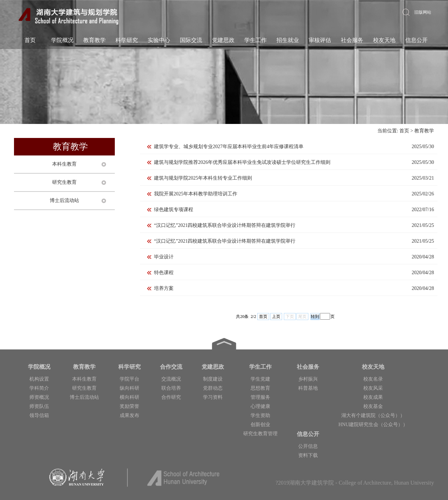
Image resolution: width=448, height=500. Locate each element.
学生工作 (255, 40)
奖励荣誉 (129, 406)
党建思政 (223, 40)
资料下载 (308, 455)
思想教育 (260, 388)
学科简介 (39, 388)
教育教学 (94, 40)
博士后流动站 (64, 200)
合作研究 (171, 397)
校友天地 (384, 40)
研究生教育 (64, 182)
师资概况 (39, 397)
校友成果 (373, 397)
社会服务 (352, 40)
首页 (30, 40)
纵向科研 (129, 388)
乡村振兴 (308, 379)
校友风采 (373, 388)
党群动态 (213, 388)
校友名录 (373, 379)
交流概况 (171, 379)
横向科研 (129, 397)
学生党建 (260, 379)
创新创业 (260, 425)
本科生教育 (64, 164)
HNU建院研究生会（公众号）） (373, 425)
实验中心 (159, 40)
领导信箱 (39, 415)
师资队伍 (39, 406)
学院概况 (62, 40)
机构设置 (39, 379)
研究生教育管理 (260, 434)
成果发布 (129, 415)
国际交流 (191, 40)
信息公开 (416, 40)
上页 (276, 317)
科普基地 (308, 388)
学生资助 (260, 415)
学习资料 (213, 397)
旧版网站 (423, 12)
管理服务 (260, 397)
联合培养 (171, 388)
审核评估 (320, 40)
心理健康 (260, 406)
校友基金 (373, 406)
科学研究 (126, 40)
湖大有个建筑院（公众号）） (373, 415)
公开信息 (308, 446)
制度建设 (213, 379)
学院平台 (129, 379)
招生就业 (287, 40)
